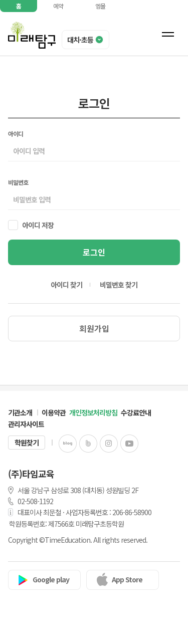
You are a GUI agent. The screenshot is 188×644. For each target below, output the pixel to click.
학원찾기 (27, 443)
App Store (127, 579)
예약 (58, 6)
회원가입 (94, 328)
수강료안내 (136, 412)
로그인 (94, 252)
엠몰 (100, 6)
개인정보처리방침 (93, 412)
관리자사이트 (26, 424)
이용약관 (54, 412)
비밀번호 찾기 (119, 285)
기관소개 (20, 412)
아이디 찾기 (66, 285)
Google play (51, 579)
